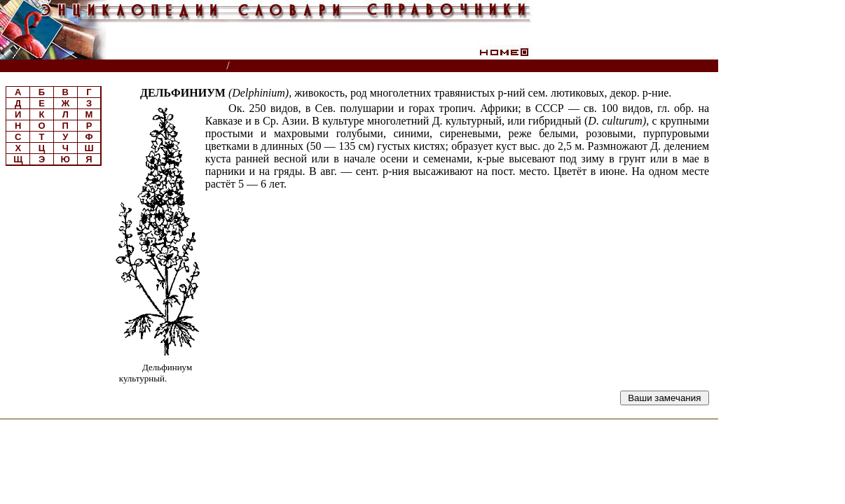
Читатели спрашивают (665, 66)
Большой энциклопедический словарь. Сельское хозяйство (382, 66)
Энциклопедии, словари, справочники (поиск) (114, 66)
